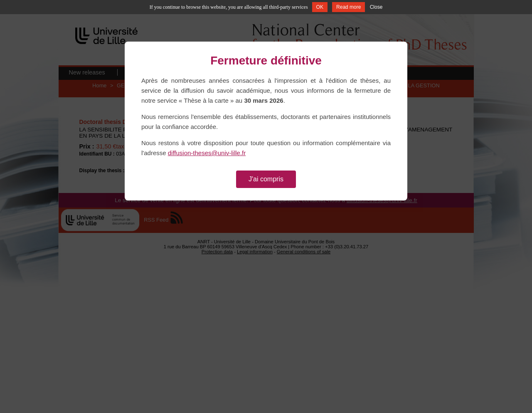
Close (376, 7)
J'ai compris (266, 179)
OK (320, 7)
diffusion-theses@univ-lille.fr (207, 153)
